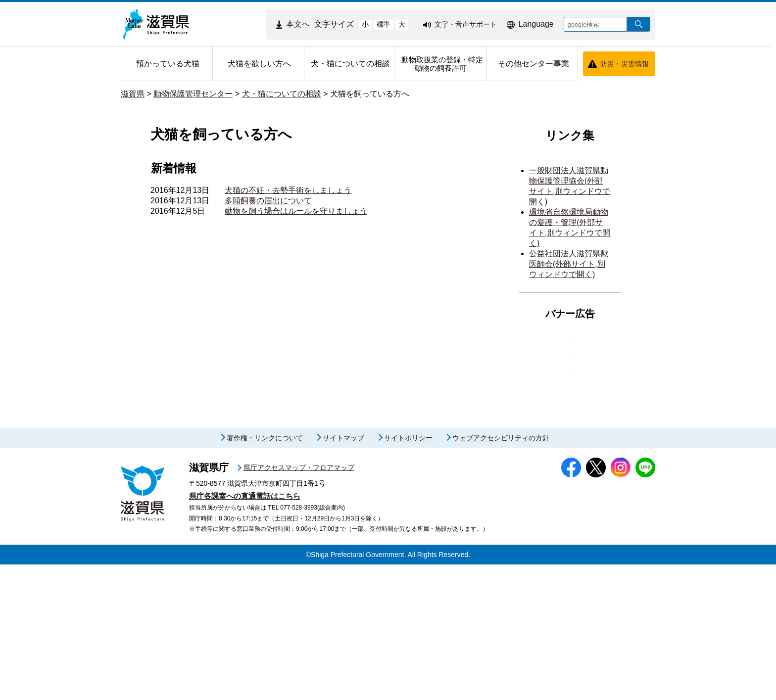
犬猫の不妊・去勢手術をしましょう (288, 190)
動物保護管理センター (193, 94)
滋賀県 (133, 94)
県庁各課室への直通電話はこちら (245, 631)
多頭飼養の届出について (268, 201)
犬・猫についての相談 (282, 94)
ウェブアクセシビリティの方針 (501, 573)
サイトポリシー (408, 573)
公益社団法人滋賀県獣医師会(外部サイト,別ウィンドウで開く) (569, 264)
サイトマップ (343, 573)
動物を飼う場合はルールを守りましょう (296, 211)
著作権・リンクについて (265, 573)
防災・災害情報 (625, 64)
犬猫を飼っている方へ (370, 94)
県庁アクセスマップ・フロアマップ (299, 603)
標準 (384, 24)
